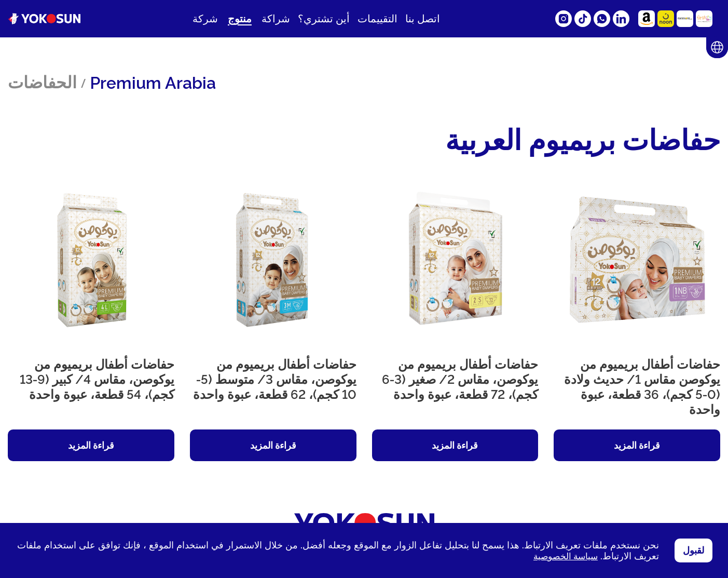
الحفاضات (42, 82)
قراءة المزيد (637, 445)
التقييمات (377, 19)
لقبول (693, 550)
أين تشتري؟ (324, 19)
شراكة (276, 19)
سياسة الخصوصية (564, 556)
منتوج (240, 19)
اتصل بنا (423, 19)
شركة (205, 19)
